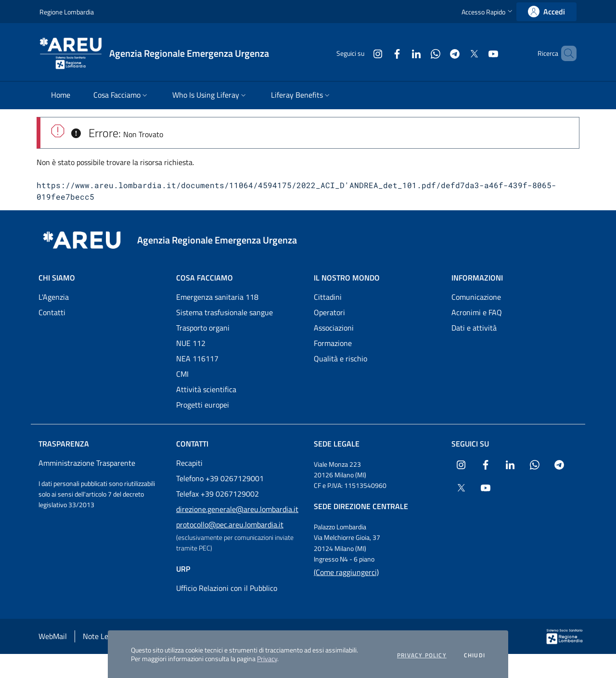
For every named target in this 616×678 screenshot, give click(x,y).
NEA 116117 (197, 358)
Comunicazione (476, 297)
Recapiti (189, 463)
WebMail (53, 636)
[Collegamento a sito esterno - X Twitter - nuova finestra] (458, 53)
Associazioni (334, 328)
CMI (182, 374)
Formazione (333, 343)
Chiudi (475, 655)
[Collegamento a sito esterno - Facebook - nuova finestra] (381, 53)
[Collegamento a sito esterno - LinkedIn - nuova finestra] (400, 53)
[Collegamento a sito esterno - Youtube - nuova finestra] (477, 53)
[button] (488, 12)
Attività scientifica (206, 389)
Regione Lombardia (67, 12)
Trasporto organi (203, 328)
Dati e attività (474, 328)
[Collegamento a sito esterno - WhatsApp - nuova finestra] (419, 53)
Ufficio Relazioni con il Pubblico (227, 588)
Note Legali (101, 636)
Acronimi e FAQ (477, 312)
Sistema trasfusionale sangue (225, 312)
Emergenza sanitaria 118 (217, 297)
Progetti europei (203, 405)
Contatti (52, 312)
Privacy (267, 659)
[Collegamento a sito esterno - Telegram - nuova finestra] (438, 53)
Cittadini (328, 297)
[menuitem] (61, 96)
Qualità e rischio (340, 358)
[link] (546, 12)
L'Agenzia (54, 297)
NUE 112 (191, 343)
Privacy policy (422, 655)
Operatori (329, 312)
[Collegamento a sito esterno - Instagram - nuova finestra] (361, 53)
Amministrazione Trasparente (87, 463)
